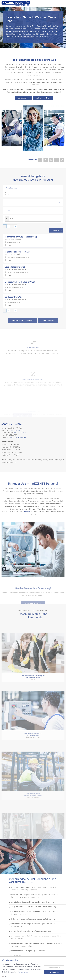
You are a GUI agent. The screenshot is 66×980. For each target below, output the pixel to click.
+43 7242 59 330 (19, 433)
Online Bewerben (48, 324)
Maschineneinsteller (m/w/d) (18, 252)
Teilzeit (33, 195)
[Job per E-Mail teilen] (46, 160)
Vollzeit (33, 193)
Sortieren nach (56, 230)
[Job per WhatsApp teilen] (62, 160)
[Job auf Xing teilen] (57, 160)
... (12, 226)
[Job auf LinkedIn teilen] (51, 160)
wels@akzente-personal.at (16, 437)
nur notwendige (54, 967)
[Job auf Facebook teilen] (40, 160)
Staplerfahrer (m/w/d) (15, 267)
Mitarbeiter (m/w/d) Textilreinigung (21, 237)
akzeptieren (54, 972)
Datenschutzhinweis (23, 972)
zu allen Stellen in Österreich (23, 324)
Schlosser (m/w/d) (13, 297)
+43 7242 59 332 (17, 430)
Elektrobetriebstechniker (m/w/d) (20, 282)
